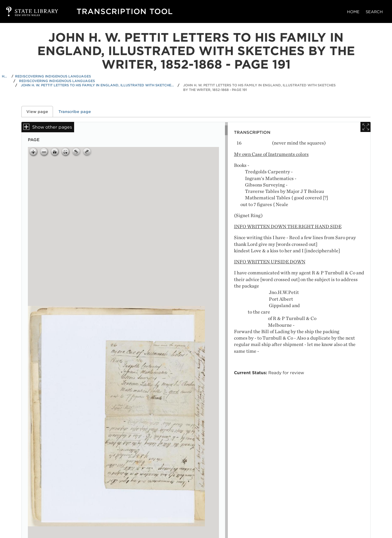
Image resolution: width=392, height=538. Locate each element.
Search (374, 12)
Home (353, 12)
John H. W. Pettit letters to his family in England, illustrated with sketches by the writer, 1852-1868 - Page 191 (259, 87)
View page (40, 112)
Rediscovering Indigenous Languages (53, 76)
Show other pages (52, 127)
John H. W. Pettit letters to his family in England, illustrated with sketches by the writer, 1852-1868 (97, 85)
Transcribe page (75, 112)
